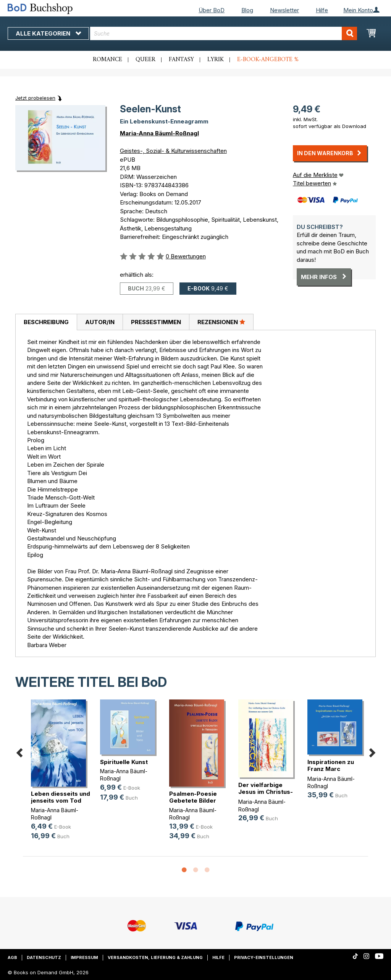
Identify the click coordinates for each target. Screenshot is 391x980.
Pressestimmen (156, 322)
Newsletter (284, 10)
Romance (107, 60)
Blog (247, 10)
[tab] (46, 322)
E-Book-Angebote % (268, 60)
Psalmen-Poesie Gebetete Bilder (193, 797)
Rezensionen (221, 322)
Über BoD (212, 10)
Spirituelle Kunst (124, 762)
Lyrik (216, 60)
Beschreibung (46, 322)
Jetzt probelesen (35, 98)
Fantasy (181, 60)
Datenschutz (44, 957)
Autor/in (100, 322)
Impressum (84, 957)
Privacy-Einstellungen (264, 957)
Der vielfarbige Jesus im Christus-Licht (266, 792)
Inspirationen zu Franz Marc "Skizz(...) (331, 769)
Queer (145, 60)
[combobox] (224, 33)
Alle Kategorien (48, 33)
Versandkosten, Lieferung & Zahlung (155, 957)
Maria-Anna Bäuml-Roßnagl (159, 133)
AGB (12, 957)
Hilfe (322, 10)
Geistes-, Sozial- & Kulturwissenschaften (173, 151)
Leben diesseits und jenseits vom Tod (61, 797)
